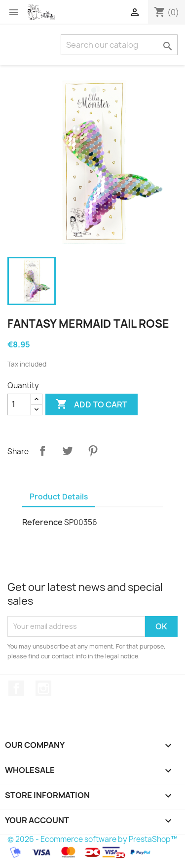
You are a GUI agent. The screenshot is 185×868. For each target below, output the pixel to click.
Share (42, 451)
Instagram (43, 688)
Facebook (16, 688)
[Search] (119, 45)
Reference (42, 522)
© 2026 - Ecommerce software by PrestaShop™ (92, 839)
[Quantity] (19, 404)
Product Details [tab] (59, 497)
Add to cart (92, 404)
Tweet (68, 451)
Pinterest (93, 451)
